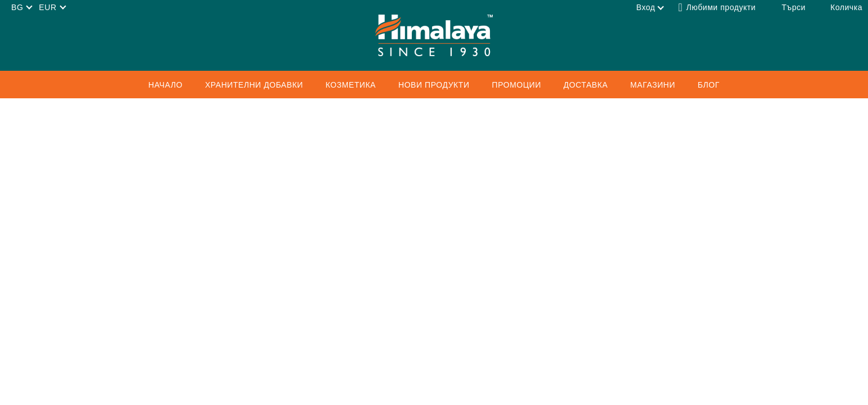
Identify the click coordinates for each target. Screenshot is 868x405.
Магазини (653, 85)
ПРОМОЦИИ (517, 85)
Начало (165, 85)
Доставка (586, 85)
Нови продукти (434, 85)
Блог (709, 85)
